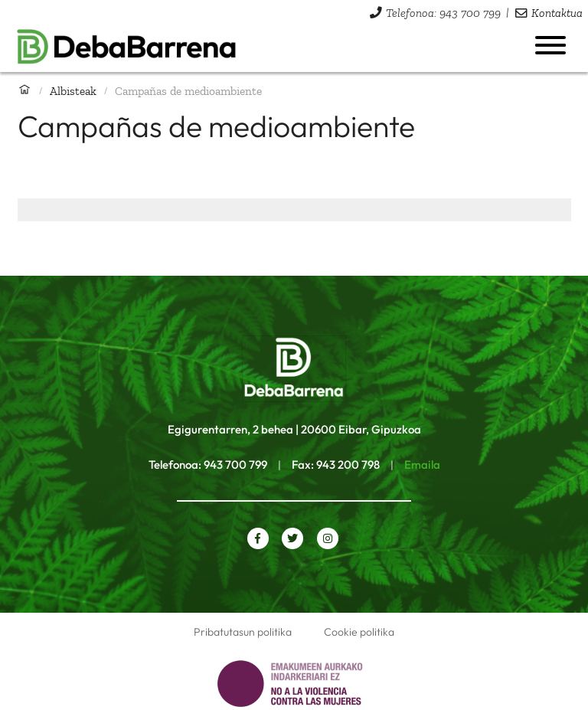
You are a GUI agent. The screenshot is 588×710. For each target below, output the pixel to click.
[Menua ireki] (550, 45)
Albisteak (73, 91)
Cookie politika (359, 632)
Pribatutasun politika (243, 632)
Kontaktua (557, 13)
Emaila (422, 465)
